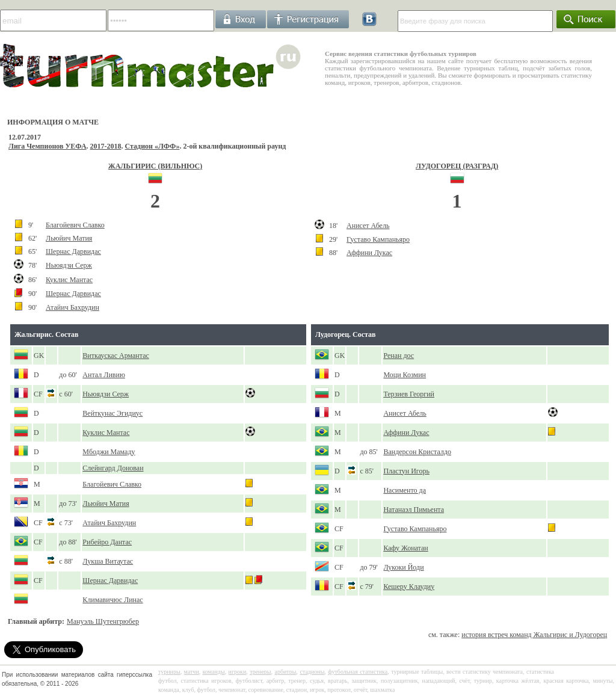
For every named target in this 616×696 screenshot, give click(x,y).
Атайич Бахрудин (72, 307)
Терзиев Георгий (409, 394)
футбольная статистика (358, 672)
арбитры (285, 672)
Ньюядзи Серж (69, 265)
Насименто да (405, 490)
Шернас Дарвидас (73, 251)
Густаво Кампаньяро (378, 239)
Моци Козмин (405, 375)
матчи (192, 672)
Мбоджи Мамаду (109, 452)
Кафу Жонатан (405, 548)
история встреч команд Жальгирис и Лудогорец (534, 635)
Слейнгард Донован (113, 468)
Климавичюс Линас (112, 600)
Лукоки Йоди (403, 567)
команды (214, 672)
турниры (169, 672)
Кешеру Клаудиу (409, 587)
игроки (238, 672)
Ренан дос (399, 356)
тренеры (260, 672)
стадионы (312, 672)
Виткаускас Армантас (115, 356)
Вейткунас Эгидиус (112, 413)
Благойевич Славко (75, 225)
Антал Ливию (104, 375)
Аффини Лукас (369, 253)
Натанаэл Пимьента (414, 510)
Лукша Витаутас (108, 561)
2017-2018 (106, 146)
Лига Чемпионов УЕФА (48, 146)
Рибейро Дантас (107, 542)
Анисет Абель (368, 226)
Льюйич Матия (69, 238)
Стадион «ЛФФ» (152, 146)
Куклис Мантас (69, 280)
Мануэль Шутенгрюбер (103, 621)
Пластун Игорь (406, 471)
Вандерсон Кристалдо (417, 452)
